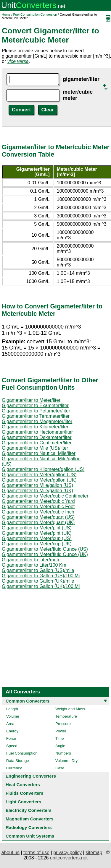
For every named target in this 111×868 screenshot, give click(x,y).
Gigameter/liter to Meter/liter (31, 400)
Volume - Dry (66, 761)
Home (6, 14)
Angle (60, 746)
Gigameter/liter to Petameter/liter (36, 411)
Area (10, 724)
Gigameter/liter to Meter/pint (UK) (37, 533)
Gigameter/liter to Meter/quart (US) (38, 517)
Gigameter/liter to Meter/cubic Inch (38, 512)
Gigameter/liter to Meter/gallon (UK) (39, 480)
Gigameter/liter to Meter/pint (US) (37, 528)
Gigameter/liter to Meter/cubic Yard (38, 501)
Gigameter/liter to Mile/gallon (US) (37, 485)
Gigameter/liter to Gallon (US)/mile (38, 570)
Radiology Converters (29, 827)
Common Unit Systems (30, 836)
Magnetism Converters (30, 819)
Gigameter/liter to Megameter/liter (37, 421)
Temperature (66, 716)
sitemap (94, 852)
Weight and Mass (70, 709)
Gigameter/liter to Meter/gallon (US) (39, 475)
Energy (12, 731)
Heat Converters (23, 785)
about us (11, 852)
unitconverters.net (69, 858)
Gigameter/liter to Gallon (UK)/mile (38, 581)
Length (12, 709)
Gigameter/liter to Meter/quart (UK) (38, 522)
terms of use (36, 852)
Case (60, 768)
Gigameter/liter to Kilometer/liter (35, 427)
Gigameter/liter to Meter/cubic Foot (38, 507)
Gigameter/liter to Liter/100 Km (34, 565)
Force (11, 738)
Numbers (63, 753)
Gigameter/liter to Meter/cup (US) (37, 538)
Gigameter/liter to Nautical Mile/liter (39, 453)
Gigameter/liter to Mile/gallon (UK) (37, 491)
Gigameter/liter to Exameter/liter (35, 405)
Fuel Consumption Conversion (35, 14)
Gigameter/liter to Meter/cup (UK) (37, 544)
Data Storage (18, 761)
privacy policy (67, 852)
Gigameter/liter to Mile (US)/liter (35, 448)
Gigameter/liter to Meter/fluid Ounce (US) (45, 549)
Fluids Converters (25, 793)
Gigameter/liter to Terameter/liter (36, 416)
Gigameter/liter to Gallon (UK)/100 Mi (41, 586)
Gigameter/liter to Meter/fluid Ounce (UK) (45, 554)
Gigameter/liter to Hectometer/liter (37, 432)
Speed (12, 746)
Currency (14, 768)
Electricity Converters (29, 810)
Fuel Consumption (22, 753)
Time (59, 738)
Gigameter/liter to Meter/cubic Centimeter (45, 496)
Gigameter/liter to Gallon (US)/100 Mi (41, 576)
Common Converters (28, 701)
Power (61, 731)
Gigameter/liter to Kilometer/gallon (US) (43, 469)
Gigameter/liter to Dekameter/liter (37, 437)
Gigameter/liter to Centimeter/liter (37, 443)
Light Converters (23, 802)
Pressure (63, 724)
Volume (13, 716)
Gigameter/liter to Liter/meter (32, 560)
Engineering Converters (31, 776)
